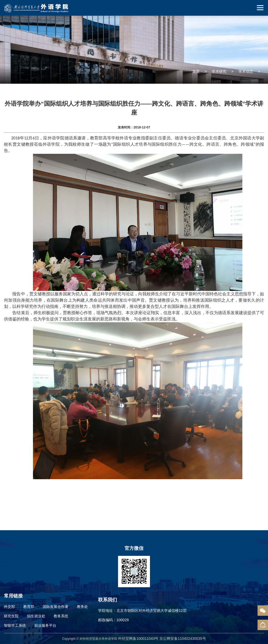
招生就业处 (36, 616)
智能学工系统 (15, 625)
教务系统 (61, 616)
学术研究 (219, 71)
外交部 (9, 607)
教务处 (82, 607)
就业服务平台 (45, 625)
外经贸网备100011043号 (139, 639)
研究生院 (11, 616)
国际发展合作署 (55, 607)
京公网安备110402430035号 (183, 639)
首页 (196, 71)
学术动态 (246, 71)
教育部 (29, 607)
